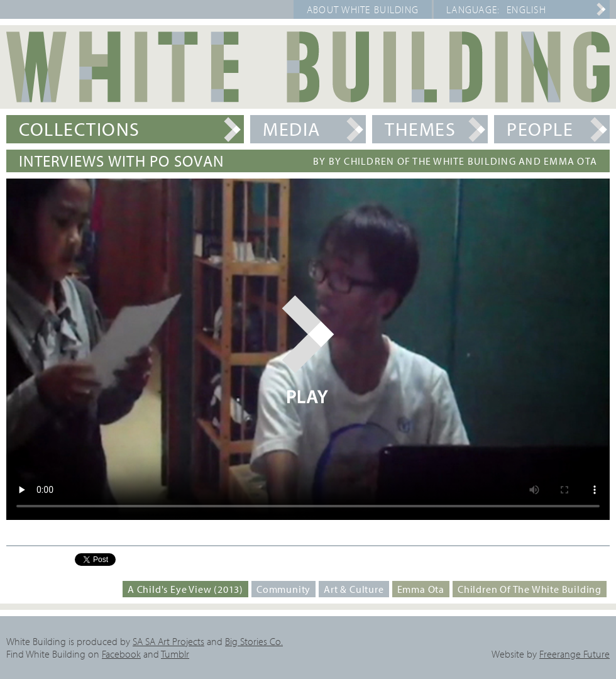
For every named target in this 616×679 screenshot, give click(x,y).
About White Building (363, 9)
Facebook (121, 654)
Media (292, 129)
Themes (420, 129)
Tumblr (175, 654)
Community (283, 589)
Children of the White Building (530, 589)
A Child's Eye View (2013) (185, 589)
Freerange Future (575, 654)
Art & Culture (354, 589)
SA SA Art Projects (168, 641)
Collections (80, 129)
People (540, 129)
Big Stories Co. (254, 641)
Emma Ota (421, 589)
